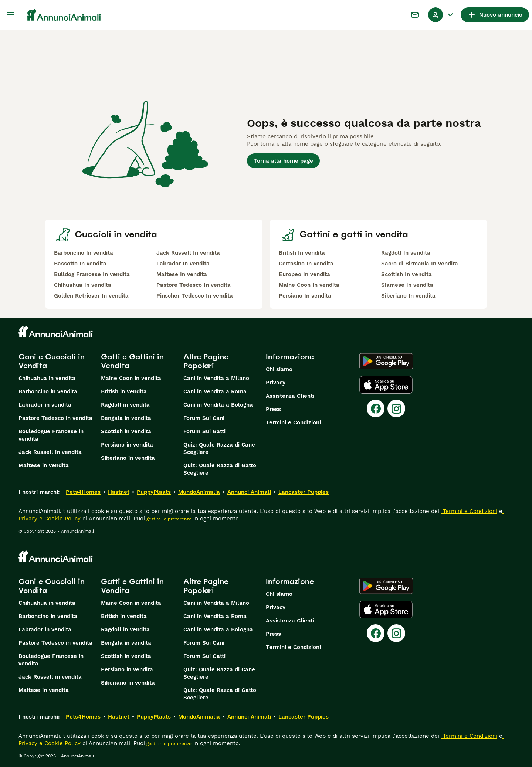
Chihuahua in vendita (47, 378)
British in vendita (124, 391)
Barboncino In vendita (84, 253)
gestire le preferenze (168, 519)
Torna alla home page (283, 161)
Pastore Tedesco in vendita (55, 418)
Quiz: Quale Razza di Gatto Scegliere (220, 469)
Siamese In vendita (407, 285)
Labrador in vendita (45, 405)
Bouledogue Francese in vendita (51, 435)
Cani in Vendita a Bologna (218, 405)
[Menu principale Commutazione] (10, 15)
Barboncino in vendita (48, 391)
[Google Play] (386, 361)
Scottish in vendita (126, 431)
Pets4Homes (83, 492)
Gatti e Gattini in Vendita (132, 361)
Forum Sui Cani (204, 418)
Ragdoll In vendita (406, 253)
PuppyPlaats (154, 492)
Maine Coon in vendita (131, 378)
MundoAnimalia (199, 492)
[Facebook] (376, 408)
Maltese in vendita (44, 465)
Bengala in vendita (126, 418)
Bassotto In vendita (80, 264)
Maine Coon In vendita (309, 285)
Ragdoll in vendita (125, 405)
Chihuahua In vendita (83, 285)
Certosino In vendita (306, 264)
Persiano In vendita (305, 296)
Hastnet (119, 492)
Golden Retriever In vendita (91, 296)
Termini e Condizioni (293, 422)
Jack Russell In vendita (188, 253)
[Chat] (415, 15)
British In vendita (302, 253)
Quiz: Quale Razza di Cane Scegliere (219, 448)
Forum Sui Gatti (204, 431)
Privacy (276, 383)
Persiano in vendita (127, 445)
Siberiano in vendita (128, 458)
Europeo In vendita (304, 274)
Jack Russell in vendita (50, 452)
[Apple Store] (386, 385)
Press (273, 409)
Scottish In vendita (406, 274)
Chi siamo (279, 369)
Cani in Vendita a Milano (216, 378)
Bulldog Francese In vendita (92, 274)
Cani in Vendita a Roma (215, 391)
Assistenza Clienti (290, 396)
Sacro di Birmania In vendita (420, 264)
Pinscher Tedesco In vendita (195, 296)
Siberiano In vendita (408, 296)
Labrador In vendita (183, 264)
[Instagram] (396, 408)
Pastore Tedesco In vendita (194, 285)
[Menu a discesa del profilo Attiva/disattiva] (441, 15)
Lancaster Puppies (304, 492)
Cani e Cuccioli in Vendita (52, 361)
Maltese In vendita (182, 274)
